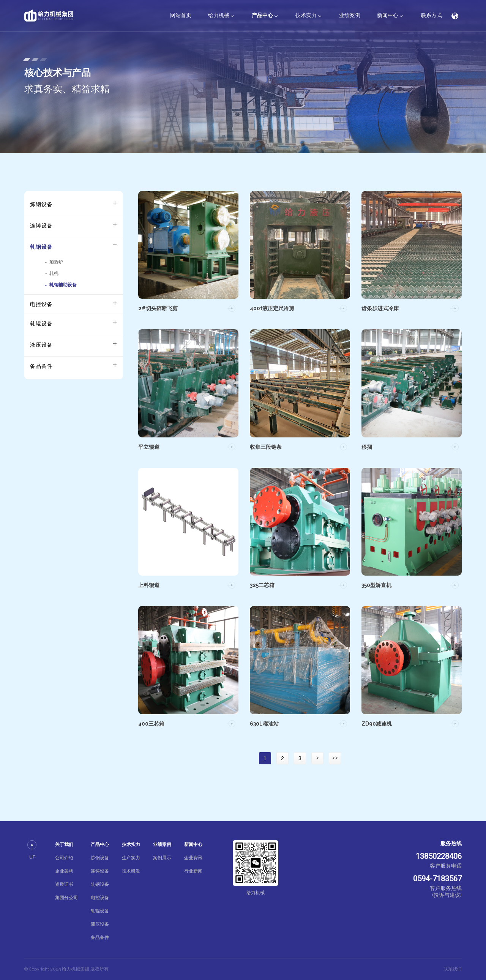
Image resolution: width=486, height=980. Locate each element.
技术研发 (131, 871)
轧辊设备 (41, 324)
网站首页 (181, 15)
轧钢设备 (41, 247)
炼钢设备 (41, 204)
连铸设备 (41, 226)
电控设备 (41, 304)
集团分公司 (66, 898)
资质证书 (64, 884)
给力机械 (219, 15)
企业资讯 (193, 858)
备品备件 (41, 366)
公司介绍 (64, 858)
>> (335, 758)
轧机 (54, 273)
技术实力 (306, 15)
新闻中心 (388, 15)
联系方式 (431, 15)
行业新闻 (193, 871)
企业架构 (64, 871)
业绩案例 (350, 15)
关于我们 (64, 844)
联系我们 (453, 969)
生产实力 (131, 858)
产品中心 (262, 15)
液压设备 (41, 345)
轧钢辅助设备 (63, 285)
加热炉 (56, 262)
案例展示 (162, 858)
